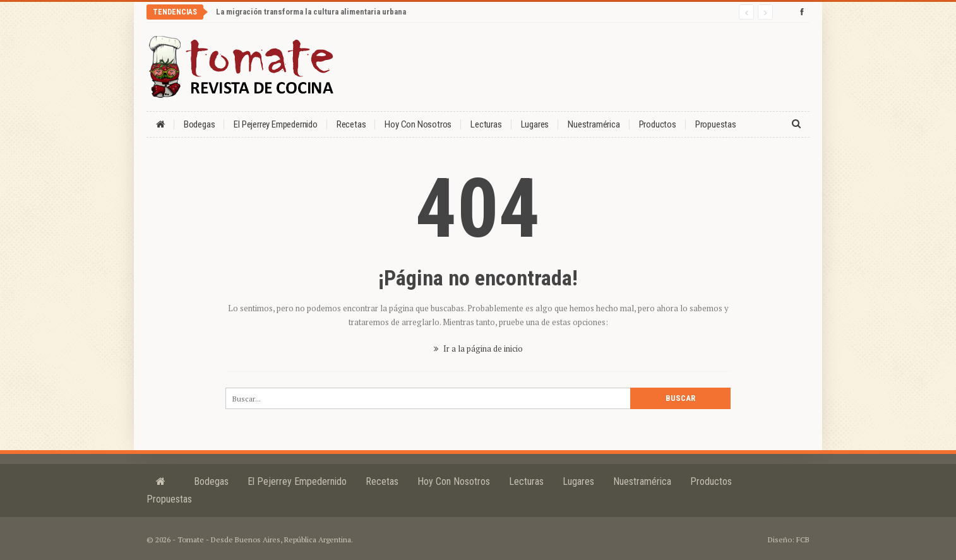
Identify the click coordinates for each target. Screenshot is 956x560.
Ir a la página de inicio (478, 349)
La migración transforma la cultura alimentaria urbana (311, 12)
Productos (658, 124)
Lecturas (486, 124)
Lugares (535, 124)
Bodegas (200, 124)
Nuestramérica (594, 124)
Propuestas (716, 124)
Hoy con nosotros (418, 124)
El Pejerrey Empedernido (275, 124)
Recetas (351, 124)
